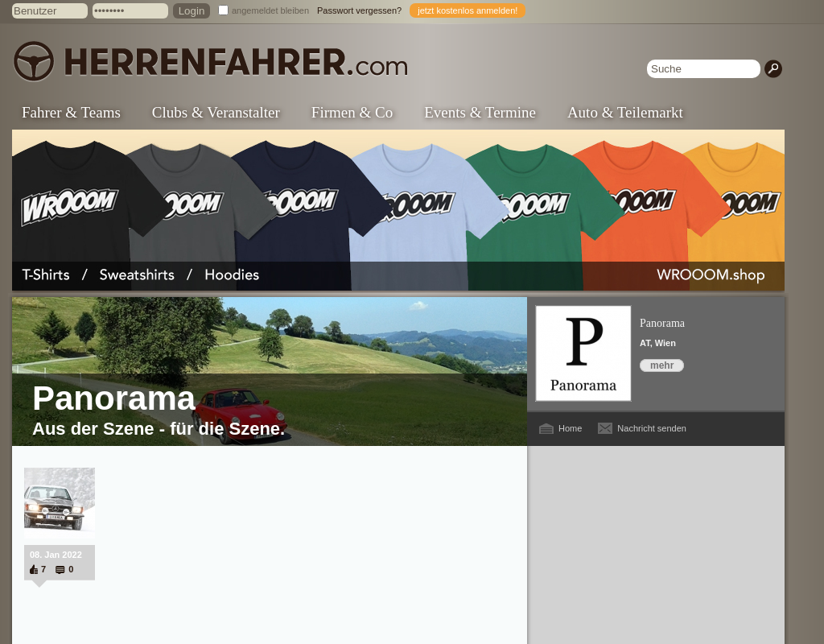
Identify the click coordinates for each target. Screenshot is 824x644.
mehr (662, 365)
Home (570, 428)
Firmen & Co (352, 112)
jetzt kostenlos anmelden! (468, 10)
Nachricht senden (652, 428)
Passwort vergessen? (359, 10)
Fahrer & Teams (71, 112)
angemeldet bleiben (270, 10)
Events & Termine (480, 112)
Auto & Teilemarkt (625, 112)
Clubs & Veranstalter (216, 112)
